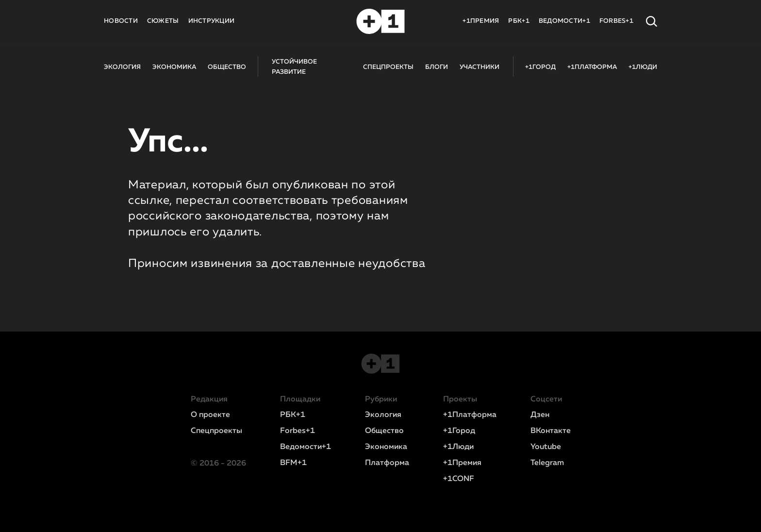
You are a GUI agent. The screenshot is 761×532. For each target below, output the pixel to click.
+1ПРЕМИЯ (481, 21)
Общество (384, 431)
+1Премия (462, 463)
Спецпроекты (216, 431)
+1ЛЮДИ (643, 67)
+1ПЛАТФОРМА (592, 67)
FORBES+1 (616, 21)
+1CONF (459, 479)
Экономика (386, 447)
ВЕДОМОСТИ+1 (564, 21)
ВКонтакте (551, 431)
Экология (383, 415)
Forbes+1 (298, 431)
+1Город (459, 431)
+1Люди (458, 447)
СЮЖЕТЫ (163, 21)
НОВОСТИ (121, 21)
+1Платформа (470, 415)
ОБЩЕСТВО (227, 67)
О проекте (210, 415)
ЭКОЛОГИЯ (122, 67)
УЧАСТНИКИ (480, 67)
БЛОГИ (437, 67)
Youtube (546, 447)
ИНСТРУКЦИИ (212, 21)
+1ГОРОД (540, 67)
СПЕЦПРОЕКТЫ (388, 67)
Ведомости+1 (306, 447)
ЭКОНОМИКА (174, 67)
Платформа (387, 463)
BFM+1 (293, 463)
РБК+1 (519, 21)
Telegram (547, 463)
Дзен (540, 415)
